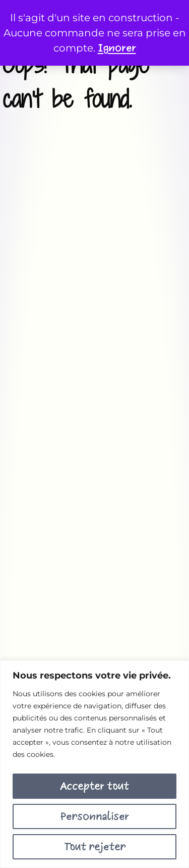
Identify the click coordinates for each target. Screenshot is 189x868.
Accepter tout (94, 786)
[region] (94, 764)
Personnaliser (94, 816)
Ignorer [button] (117, 48)
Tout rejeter (95, 847)
